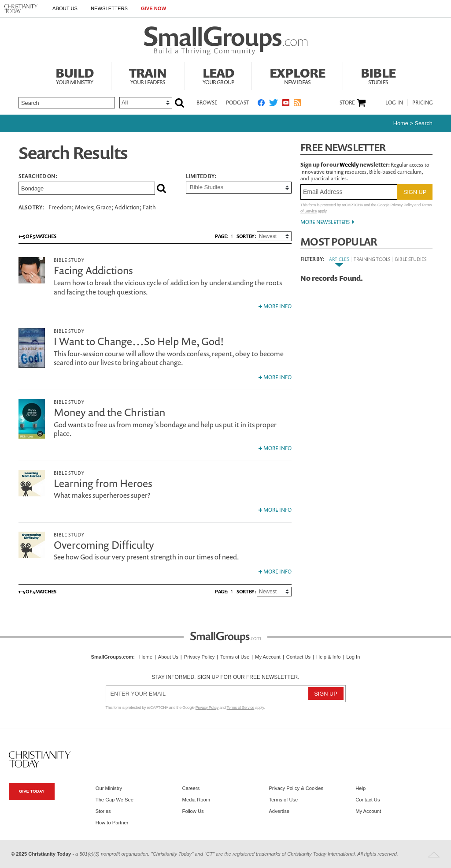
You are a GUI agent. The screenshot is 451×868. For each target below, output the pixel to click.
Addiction (127, 207)
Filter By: (312, 259)
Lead (218, 75)
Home (401, 123)
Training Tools (372, 259)
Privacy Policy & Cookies (296, 788)
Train (148, 75)
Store (347, 103)
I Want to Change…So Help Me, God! (139, 341)
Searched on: (38, 176)
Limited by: (201, 176)
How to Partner (112, 823)
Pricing (423, 102)
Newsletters (109, 8)
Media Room (196, 800)
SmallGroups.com (112, 657)
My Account (268, 657)
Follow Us (193, 811)
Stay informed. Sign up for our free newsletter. (225, 677)
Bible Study (69, 260)
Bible (378, 75)
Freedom (60, 207)
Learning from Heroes (103, 483)
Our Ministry (109, 788)
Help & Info (328, 657)
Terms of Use (235, 657)
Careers (191, 788)
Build (74, 75)
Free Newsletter (343, 147)
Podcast (237, 102)
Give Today (32, 791)
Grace (104, 207)
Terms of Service (241, 708)
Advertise (279, 811)
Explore (297, 75)
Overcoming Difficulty (104, 545)
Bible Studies (411, 259)
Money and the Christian (109, 412)
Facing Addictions (93, 270)
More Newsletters (325, 222)
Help (360, 788)
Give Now (153, 8)
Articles (339, 259)
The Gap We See (115, 800)
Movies (84, 207)
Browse (207, 102)
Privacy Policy (402, 205)
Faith (149, 207)
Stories (103, 811)
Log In (394, 102)
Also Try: (31, 207)
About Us (65, 8)
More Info (275, 306)
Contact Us (298, 657)
